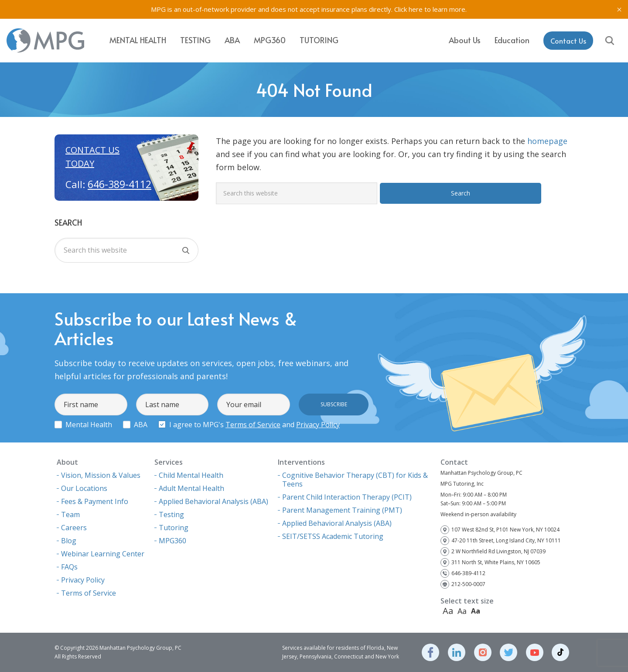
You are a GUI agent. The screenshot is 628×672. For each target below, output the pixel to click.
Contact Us (568, 40)
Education (512, 39)
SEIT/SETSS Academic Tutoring (333, 536)
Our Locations (84, 488)
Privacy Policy (318, 425)
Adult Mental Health (191, 488)
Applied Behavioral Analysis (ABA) (213, 501)
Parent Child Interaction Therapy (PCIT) (347, 497)
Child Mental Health (191, 475)
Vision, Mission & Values (101, 475)
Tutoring (319, 40)
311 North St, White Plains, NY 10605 (496, 562)
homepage (547, 141)
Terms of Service (253, 425)
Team (70, 514)
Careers (74, 528)
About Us (465, 39)
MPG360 (270, 40)
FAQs (69, 567)
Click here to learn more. (430, 9)
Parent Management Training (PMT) (342, 510)
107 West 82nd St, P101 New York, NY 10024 (505, 530)
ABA (232, 40)
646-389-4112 (119, 184)
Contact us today (92, 157)
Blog (69, 541)
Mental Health (138, 40)
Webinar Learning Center (103, 554)
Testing (195, 40)
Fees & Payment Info (95, 501)
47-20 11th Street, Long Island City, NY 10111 (506, 540)
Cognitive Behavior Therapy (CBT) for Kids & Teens (355, 480)
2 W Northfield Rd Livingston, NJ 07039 (498, 551)
